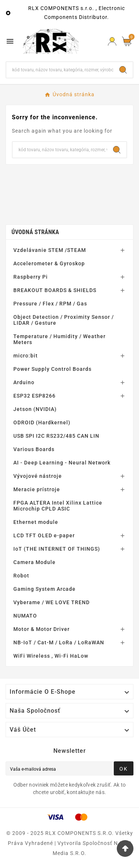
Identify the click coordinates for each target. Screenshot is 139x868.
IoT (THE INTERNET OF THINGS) (57, 549)
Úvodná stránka (35, 232)
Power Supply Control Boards (52, 369)
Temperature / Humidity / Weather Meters (59, 339)
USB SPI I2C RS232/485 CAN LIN (56, 436)
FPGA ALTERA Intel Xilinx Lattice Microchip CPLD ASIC (58, 506)
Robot (21, 576)
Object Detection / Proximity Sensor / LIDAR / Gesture (64, 320)
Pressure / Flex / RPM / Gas (50, 304)
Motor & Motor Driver (42, 629)
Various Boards (34, 449)
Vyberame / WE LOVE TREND (52, 602)
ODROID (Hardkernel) (42, 422)
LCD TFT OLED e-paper (44, 535)
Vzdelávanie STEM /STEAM (50, 250)
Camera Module (34, 562)
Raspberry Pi (31, 277)
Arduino (24, 382)
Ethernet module (36, 522)
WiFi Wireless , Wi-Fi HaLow (51, 656)
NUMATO (25, 616)
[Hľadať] (60, 70)
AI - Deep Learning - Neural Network (62, 463)
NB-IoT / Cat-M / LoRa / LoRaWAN (59, 642)
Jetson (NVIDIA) (35, 409)
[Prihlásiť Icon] (112, 41)
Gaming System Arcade (44, 589)
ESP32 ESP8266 (34, 396)
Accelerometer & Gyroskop (49, 263)
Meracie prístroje (37, 489)
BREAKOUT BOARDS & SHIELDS (55, 290)
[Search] (123, 70)
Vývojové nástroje (38, 476)
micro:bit (26, 356)
